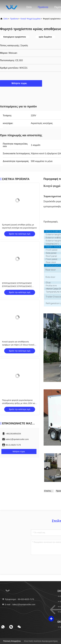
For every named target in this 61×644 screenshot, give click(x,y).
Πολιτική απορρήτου (12, 641)
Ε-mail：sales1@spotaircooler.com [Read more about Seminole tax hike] (19, 604)
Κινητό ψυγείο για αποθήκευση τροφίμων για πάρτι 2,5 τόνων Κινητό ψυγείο (18, 345)
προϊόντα (14, 19)
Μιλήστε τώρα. (21, 83)
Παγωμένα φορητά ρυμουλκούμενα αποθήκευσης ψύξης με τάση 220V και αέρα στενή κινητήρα (19, 403)
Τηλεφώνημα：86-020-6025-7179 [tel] (18, 599)
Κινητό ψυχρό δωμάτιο (31, 19)
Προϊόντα (43, 7)
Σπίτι (29, 7)
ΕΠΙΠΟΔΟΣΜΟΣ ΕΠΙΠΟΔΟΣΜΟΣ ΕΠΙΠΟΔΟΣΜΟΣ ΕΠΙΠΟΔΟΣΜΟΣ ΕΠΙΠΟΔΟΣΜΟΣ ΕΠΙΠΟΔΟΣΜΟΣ (17, 286)
